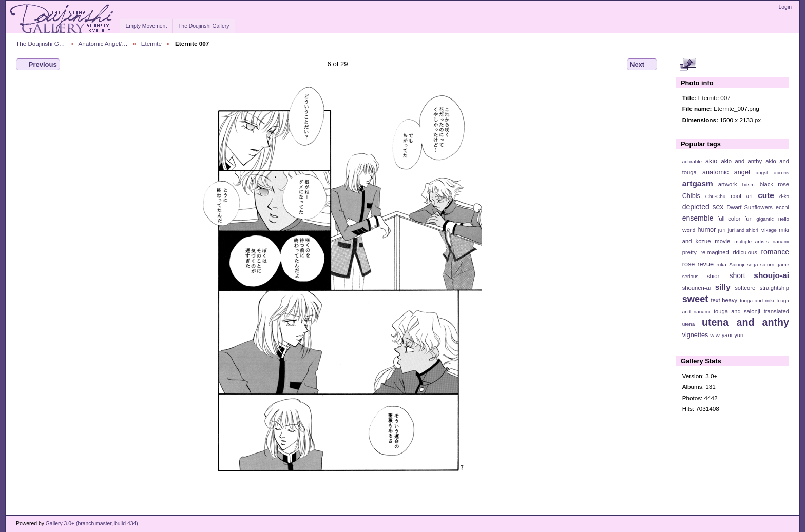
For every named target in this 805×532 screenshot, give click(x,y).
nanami (781, 241)
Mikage (769, 230)
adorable (692, 161)
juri (722, 230)
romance (775, 252)
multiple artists (751, 241)
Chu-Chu (715, 196)
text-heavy (724, 300)
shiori (714, 276)
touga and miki (757, 300)
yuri (739, 335)
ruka (722, 264)
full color (729, 219)
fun (749, 219)
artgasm (698, 183)
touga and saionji (737, 311)
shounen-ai (697, 288)
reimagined (715, 252)
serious (691, 276)
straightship (774, 288)
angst (762, 173)
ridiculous (745, 252)
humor (706, 230)
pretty (689, 252)
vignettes (695, 335)
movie (722, 241)
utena (689, 324)
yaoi (727, 335)
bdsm (749, 184)
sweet (695, 299)
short (737, 275)
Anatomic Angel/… (103, 43)
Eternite (151, 43)
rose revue (698, 264)
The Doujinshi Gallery (204, 26)
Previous (38, 65)
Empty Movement (146, 26)
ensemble (698, 218)
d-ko (784, 196)
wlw (715, 335)
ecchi (782, 207)
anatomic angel (726, 172)
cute (766, 195)
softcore (745, 288)
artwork (728, 184)
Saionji (736, 264)
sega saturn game (768, 264)
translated (777, 311)
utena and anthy (745, 322)
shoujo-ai (771, 275)
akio (711, 161)
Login (785, 7)
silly (723, 287)
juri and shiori (743, 230)
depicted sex (703, 207)
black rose (774, 184)
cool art (742, 196)
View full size (688, 65)
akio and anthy (741, 161)
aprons (781, 173)
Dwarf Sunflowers (750, 207)
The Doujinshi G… (41, 43)
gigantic (765, 219)
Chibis (691, 196)
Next (642, 65)
